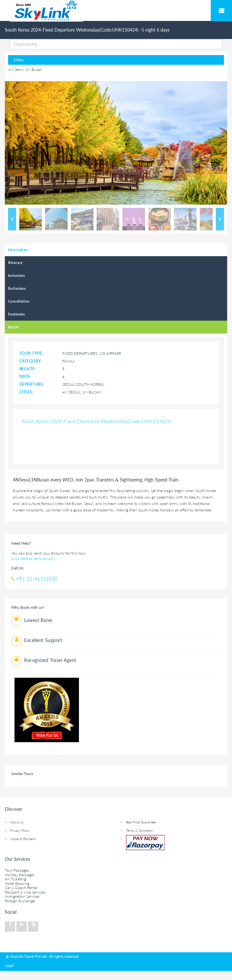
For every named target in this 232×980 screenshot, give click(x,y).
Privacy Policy (20, 830)
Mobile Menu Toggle (221, 11)
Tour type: (31, 353)
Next (220, 219)
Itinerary (15, 262)
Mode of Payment (23, 839)
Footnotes (17, 314)
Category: (31, 361)
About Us (17, 822)
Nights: (28, 369)
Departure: (32, 384)
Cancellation (19, 301)
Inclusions (16, 275)
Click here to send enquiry (33, 559)
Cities (19, 60)
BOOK (14, 327)
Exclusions (17, 288)
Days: (25, 377)
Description (18, 250)
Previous (12, 219)
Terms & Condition (140, 830)
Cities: (26, 392)
